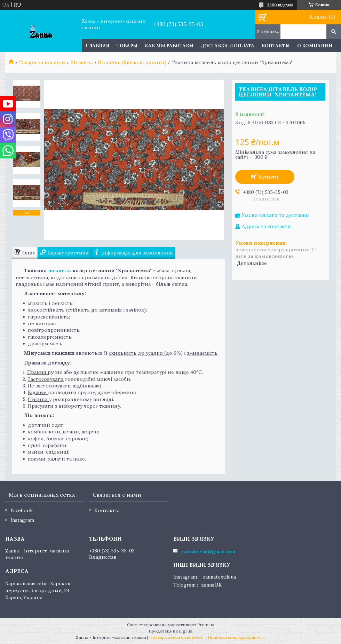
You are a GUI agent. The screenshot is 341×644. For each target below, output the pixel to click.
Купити (268, 177)
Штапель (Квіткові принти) (132, 62)
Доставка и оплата (228, 46)
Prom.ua (206, 625)
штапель (60, 270)
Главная (97, 46)
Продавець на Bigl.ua (170, 631)
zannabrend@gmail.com (208, 551)
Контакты (276, 46)
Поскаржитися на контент (177, 637)
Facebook (22, 510)
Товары (127, 46)
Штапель (82, 62)
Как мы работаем (169, 46)
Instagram (22, 520)
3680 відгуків (280, 5)
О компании (315, 46)
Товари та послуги (42, 62)
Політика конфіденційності (237, 637)
